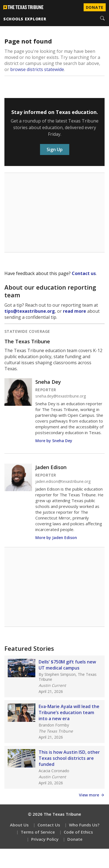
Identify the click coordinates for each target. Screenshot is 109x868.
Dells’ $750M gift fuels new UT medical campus (67, 665)
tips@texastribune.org (30, 311)
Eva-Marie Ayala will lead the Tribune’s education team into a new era (69, 712)
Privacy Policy (45, 839)
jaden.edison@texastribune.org (63, 481)
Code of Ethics (78, 832)
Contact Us (49, 825)
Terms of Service (38, 832)
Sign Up (55, 149)
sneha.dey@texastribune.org (61, 396)
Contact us (84, 273)
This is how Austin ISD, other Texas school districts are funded (69, 758)
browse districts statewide (37, 69)
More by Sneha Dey (54, 441)
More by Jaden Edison (56, 538)
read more (75, 311)
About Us (19, 825)
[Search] (102, 19)
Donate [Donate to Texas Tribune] (95, 7)
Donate (75, 839)
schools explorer (25, 19)
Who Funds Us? (84, 825)
